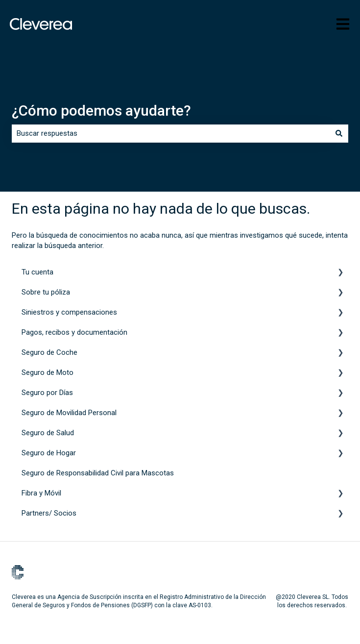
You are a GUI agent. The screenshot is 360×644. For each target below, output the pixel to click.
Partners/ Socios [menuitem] (49, 513)
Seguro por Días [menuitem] (47, 393)
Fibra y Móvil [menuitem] (41, 493)
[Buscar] (339, 134)
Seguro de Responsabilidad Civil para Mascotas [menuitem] (98, 473)
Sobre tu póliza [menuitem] (46, 292)
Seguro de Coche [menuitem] (49, 352)
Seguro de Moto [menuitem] (48, 372)
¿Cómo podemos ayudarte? (101, 111)
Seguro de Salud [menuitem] (48, 433)
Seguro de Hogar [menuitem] (49, 453)
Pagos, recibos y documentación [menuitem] (74, 332)
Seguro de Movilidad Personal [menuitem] (69, 413)
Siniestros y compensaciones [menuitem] (69, 312)
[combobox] (171, 134)
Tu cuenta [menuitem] (37, 272)
